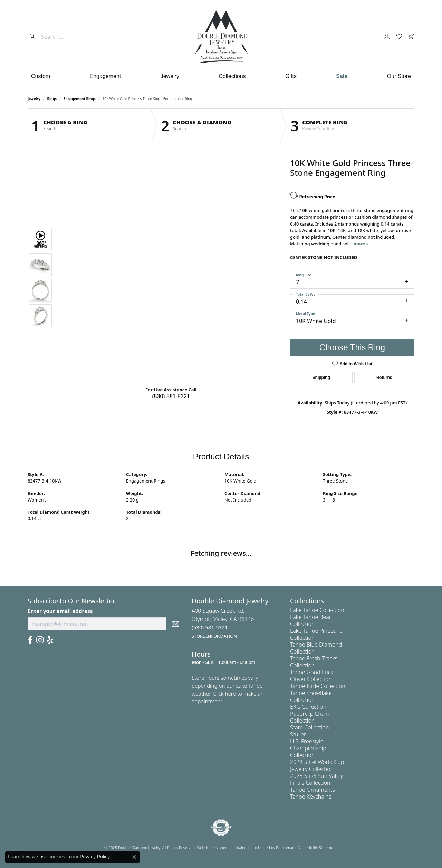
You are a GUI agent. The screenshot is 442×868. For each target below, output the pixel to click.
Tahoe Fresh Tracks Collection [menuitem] (314, 662)
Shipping (321, 378)
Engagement (105, 76)
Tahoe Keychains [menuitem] (311, 797)
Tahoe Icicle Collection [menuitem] (318, 686)
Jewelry (170, 76)
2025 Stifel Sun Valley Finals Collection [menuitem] (316, 779)
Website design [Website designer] (210, 847)
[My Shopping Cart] (412, 37)
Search (50, 129)
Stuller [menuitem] (298, 734)
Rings (52, 99)
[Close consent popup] (134, 857)
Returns (384, 378)
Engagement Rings (80, 99)
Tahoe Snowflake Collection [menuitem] (311, 696)
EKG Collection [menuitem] (308, 707)
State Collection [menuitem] (310, 727)
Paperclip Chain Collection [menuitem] (309, 717)
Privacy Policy (95, 857)
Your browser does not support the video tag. (171, 200)
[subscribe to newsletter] (175, 624)
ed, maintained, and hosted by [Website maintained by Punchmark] (249, 847)
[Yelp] (50, 640)
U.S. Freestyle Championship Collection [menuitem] (308, 748)
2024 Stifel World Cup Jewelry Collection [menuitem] (317, 765)
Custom (41, 76)
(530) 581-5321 (171, 396)
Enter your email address (60, 611)
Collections (232, 76)
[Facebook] (30, 640)
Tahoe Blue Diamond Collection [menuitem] (316, 648)
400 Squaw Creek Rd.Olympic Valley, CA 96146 (223, 623)
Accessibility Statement (317, 847)
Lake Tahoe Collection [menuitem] (317, 610)
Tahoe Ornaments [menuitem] (313, 790)
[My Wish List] (399, 37)
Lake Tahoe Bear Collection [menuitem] (311, 620)
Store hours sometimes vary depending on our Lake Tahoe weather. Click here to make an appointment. (228, 689)
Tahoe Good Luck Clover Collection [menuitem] (312, 676)
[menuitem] (221, 828)
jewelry (34, 99)
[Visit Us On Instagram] (40, 640)
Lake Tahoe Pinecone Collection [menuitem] (316, 634)
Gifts (291, 76)
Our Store (399, 76)
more (361, 244)
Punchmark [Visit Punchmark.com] (286, 847)
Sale (342, 76)
